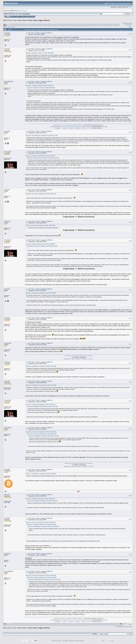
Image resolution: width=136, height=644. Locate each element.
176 (111, 26)
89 (24, 24)
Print (130, 27)
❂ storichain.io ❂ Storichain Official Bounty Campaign (79, 356)
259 (13, 27)
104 (53, 24)
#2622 (130, 50)
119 (89, 24)
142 (29, 26)
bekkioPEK (8, 343)
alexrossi (7, 381)
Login (22, 16)
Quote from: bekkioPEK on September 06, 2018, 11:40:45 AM (41, 474)
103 (50, 24)
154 (58, 26)
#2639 (130, 555)
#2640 (130, 572)
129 (113, 24)
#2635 (130, 429)
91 (27, 24)
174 (107, 26)
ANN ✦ (73, 359)
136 (15, 26)
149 (46, 26)
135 (12, 26)
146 (39, 26)
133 (7, 26)
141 (27, 26)
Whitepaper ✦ (68, 359)
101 (45, 24)
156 (63, 26)
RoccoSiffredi (9, 81)
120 (91, 24)
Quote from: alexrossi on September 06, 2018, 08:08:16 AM (40, 404)
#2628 (130, 241)
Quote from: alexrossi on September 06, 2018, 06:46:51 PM (40, 522)
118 (87, 24)
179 (119, 26)
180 (4, 27)
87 (20, 24)
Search (17, 16)
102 (48, 24)
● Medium (78, 128)
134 (10, 26)
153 (56, 26)
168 (92, 26)
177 (114, 26)
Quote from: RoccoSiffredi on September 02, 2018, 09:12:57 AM (42, 136)
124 (101, 24)
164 (82, 26)
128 (111, 24)
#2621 (130, 34)
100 (43, 24)
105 (55, 24)
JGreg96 (7, 469)
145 (36, 26)
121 (94, 24)
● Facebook (71, 128)
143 (32, 26)
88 (22, 24)
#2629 (130, 290)
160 (73, 26)
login (20, 11)
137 (17, 26)
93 (31, 24)
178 (116, 26)
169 (94, 26)
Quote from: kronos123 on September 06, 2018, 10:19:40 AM (41, 432)
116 (82, 24)
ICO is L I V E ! (86, 128)
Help (13, 16)
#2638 (130, 519)
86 (18, 24)
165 (85, 26)
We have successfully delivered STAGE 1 (72, 125)
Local (15, 20)
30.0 (24, 14)
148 (44, 26)
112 (72, 24)
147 (41, 26)
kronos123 (8, 152)
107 (60, 24)
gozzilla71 (7, 554)
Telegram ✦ (79, 359)
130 (116, 24)
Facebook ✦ (85, 359)
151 (51, 26)
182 (9, 27)
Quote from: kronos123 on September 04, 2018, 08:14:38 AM (41, 293)
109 (65, 24)
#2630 (130, 319)
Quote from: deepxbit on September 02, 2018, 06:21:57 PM (40, 156)
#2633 (130, 382)
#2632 (130, 363)
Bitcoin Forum (7, 20)
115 (79, 24)
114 (77, 24)
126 (106, 24)
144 (34, 26)
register (25, 11)
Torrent (28, 14)
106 (58, 24)
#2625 (130, 153)
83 (13, 24)
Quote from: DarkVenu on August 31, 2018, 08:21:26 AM (40, 53)
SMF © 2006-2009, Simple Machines (75, 641)
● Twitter (64, 128)
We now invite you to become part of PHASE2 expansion (76, 127)
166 (87, 26)
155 (61, 26)
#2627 (130, 222)
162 (77, 26)
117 (84, 24)
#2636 (130, 470)
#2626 (130, 190)
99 (41, 24)
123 (99, 24)
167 (90, 26)
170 (97, 26)
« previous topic (127, 23)
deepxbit (7, 131)
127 (108, 24)
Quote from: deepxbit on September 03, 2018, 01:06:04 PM (40, 226)
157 (65, 26)
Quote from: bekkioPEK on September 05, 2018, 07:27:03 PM (41, 366)
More (32, 16)
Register (27, 16)
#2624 (130, 132)
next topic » (129, 25)
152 (53, 26)
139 (22, 26)
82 (12, 24)
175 (109, 26)
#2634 (130, 401)
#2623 (130, 82)
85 (17, 24)
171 (99, 26)
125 (103, 24)
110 (67, 24)
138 (19, 26)
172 (102, 26)
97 (37, 24)
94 (32, 24)
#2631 (130, 344)
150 (48, 26)
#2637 (130, 495)
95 (34, 24)
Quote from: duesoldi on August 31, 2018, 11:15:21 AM (39, 86)
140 (24, 26)
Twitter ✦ (91, 359)
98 (39, 24)
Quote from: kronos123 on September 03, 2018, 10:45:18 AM (41, 194)
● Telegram (58, 128)
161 (75, 26)
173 (104, 26)
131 (118, 24)
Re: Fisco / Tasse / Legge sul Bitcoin (40, 33)
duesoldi (7, 49)
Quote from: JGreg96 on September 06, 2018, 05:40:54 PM (40, 499)
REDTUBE (104, 127)
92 (29, 24)
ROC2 (57, 125)
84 (15, 24)
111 (70, 24)
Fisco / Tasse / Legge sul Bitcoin (39, 20)
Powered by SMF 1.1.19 (58, 641)
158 (68, 26)
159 (70, 26)
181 (7, 27)
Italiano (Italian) (22, 20)
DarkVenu (7, 33)
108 (62, 24)
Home (8, 16)
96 (36, 24)
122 (96, 24)
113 (74, 24)
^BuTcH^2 (7, 221)
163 (80, 26)
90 (25, 24)
